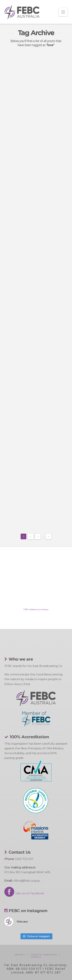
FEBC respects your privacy (36, 609)
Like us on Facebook (24, 893)
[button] (63, 12)
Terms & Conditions (44, 955)
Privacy (20, 955)
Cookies (36, 957)
